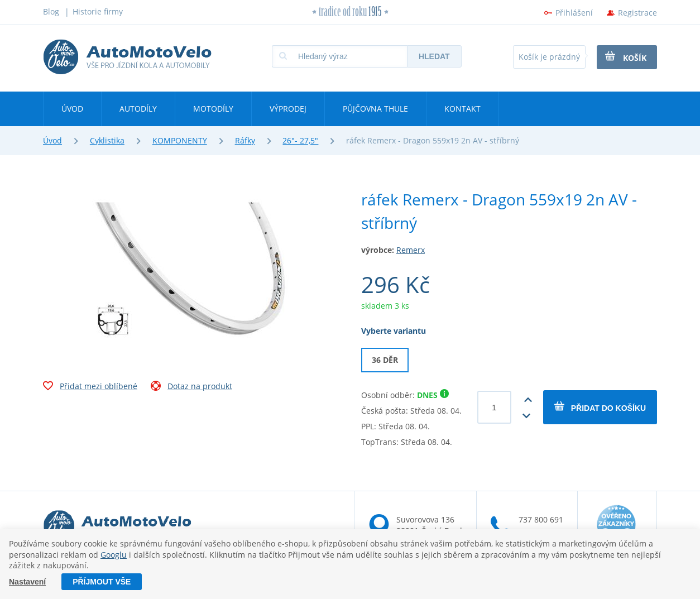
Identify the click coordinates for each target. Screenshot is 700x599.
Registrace (637, 13)
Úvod (72, 109)
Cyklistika (107, 140)
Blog (51, 11)
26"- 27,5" (300, 140)
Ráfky (245, 140)
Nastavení (27, 582)
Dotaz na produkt (191, 387)
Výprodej (288, 109)
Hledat (434, 56)
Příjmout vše (102, 582)
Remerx (411, 250)
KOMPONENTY (180, 140)
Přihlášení (574, 13)
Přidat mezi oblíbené (90, 387)
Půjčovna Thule (375, 109)
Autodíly (138, 109)
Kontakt (462, 109)
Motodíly (213, 109)
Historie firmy (98, 11)
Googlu (114, 555)
